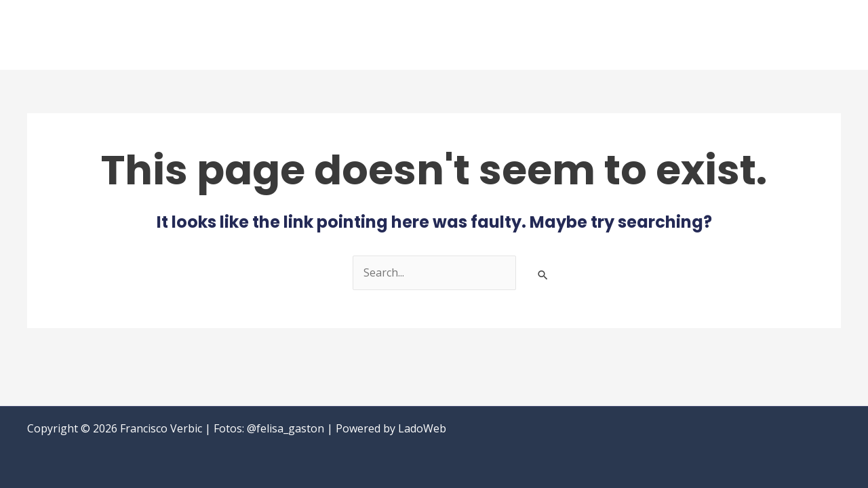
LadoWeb (422, 428)
